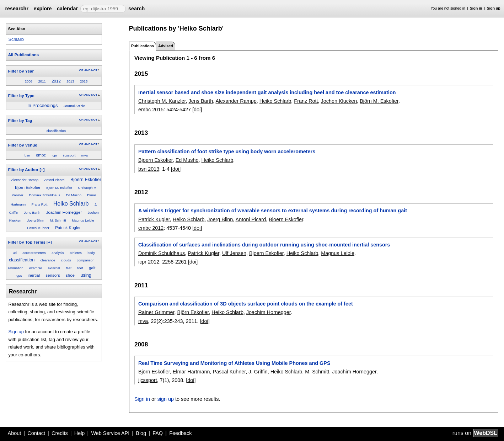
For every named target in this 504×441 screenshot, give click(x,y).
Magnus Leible (83, 220)
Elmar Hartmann (191, 372)
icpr (54, 155)
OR (81, 70)
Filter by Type (21, 96)
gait (92, 268)
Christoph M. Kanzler (162, 101)
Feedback (180, 433)
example (36, 268)
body (91, 253)
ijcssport (69, 155)
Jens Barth (32, 212)
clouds (66, 260)
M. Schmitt (58, 220)
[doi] (197, 110)
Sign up (494, 8)
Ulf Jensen (234, 253)
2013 (70, 81)
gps (19, 275)
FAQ (158, 433)
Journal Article (74, 106)
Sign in (476, 8)
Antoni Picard (54, 180)
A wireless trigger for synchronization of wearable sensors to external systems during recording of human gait (273, 211)
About (15, 433)
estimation (16, 268)
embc (41, 155)
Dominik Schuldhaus (45, 195)
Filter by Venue (23, 145)
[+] (42, 170)
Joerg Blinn (36, 220)
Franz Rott (40, 204)
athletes (76, 253)
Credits (60, 433)
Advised (166, 46)
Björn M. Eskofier (59, 188)
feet (69, 268)
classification (56, 131)
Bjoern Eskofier (86, 179)
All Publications (23, 55)
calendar (67, 9)
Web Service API (110, 433)
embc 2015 (151, 110)
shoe (70, 275)
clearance (48, 260)
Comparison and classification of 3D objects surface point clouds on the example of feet (246, 304)
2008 (29, 81)
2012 (56, 81)
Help (80, 433)
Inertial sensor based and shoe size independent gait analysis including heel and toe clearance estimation (267, 92)
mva (85, 155)
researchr (17, 9)
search (136, 9)
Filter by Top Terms (27, 242)
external (54, 268)
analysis (58, 253)
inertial (34, 275)
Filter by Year (21, 71)
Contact (36, 433)
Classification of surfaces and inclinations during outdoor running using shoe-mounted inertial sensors (264, 245)
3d (15, 253)
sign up (166, 399)
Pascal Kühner (38, 228)
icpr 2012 (149, 262)
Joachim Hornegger (64, 212)
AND (87, 70)
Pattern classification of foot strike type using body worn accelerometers (227, 152)
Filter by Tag (20, 121)
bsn (27, 155)
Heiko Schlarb (71, 204)
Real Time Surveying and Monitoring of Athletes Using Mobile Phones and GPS (234, 363)
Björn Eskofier (28, 187)
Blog (141, 433)
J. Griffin (258, 372)
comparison (86, 260)
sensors (53, 275)
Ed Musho (74, 195)
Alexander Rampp (25, 180)
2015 (84, 81)
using (86, 275)
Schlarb (16, 39)
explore (42, 9)
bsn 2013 (149, 169)
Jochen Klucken (339, 101)
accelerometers (34, 253)
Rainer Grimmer (156, 312)
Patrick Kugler (68, 228)
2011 (42, 81)
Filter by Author (23, 170)
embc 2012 (151, 228)
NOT (94, 70)
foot (80, 268)
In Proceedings (42, 105)
